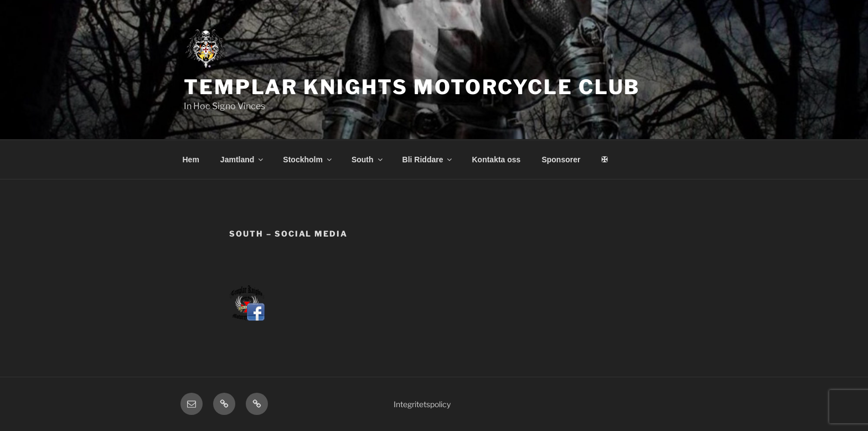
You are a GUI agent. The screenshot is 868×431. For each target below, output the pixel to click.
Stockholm (308, 160)
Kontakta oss (496, 160)
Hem (191, 160)
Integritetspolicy (422, 404)
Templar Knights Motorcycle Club (412, 87)
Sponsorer (561, 160)
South (368, 160)
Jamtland (242, 160)
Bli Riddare (428, 160)
